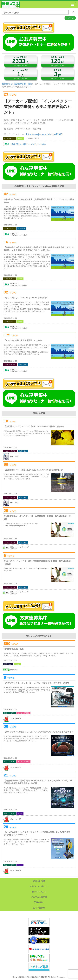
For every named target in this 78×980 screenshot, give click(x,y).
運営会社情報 (39, 881)
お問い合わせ (39, 908)
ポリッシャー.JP (16, 718)
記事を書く (39, 902)
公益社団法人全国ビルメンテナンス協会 (19, 234)
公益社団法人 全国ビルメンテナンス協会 (28, 144)
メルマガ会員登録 (39, 897)
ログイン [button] (70, 18)
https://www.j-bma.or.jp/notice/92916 (44, 134)
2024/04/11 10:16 (33, 138)
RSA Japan (14, 457)
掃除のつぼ (10, 5)
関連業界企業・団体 (23, 84)
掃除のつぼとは (39, 892)
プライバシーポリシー (39, 886)
